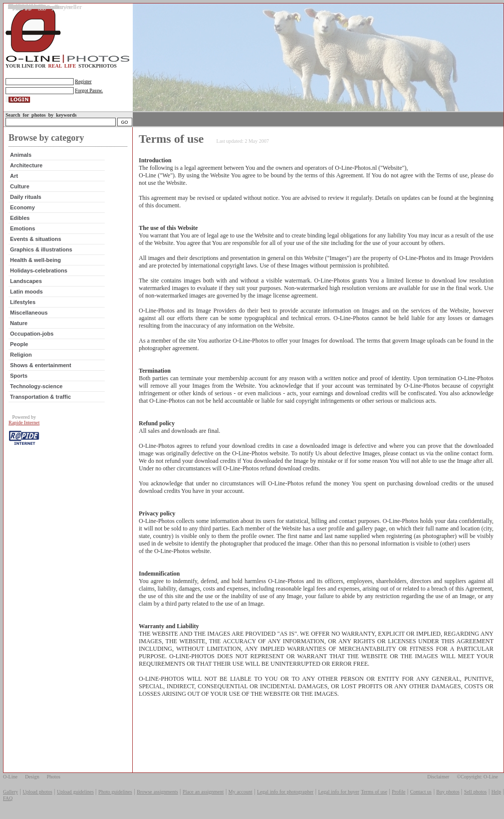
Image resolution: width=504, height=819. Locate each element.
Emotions (23, 228)
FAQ (8, 798)
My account (240, 792)
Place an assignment (203, 792)
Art (14, 176)
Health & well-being (35, 260)
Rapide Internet (24, 423)
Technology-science (36, 386)
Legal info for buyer (339, 792)
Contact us (421, 792)
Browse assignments (157, 792)
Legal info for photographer (285, 792)
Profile (399, 792)
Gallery (11, 792)
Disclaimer (438, 777)
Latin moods (26, 292)
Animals (21, 155)
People (19, 344)
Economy (23, 207)
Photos (53, 777)
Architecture (26, 165)
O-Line (10, 777)
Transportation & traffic (41, 397)
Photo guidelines (115, 792)
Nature (19, 323)
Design (32, 777)
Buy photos (448, 792)
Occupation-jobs (32, 334)
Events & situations (36, 239)
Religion (21, 355)
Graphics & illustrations (41, 249)
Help (496, 792)
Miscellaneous (29, 313)
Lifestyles (23, 302)
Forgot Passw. (89, 90)
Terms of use (374, 792)
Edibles (20, 218)
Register (83, 81)
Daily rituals (26, 197)
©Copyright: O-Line (477, 777)
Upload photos (37, 792)
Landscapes (26, 281)
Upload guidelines (75, 792)
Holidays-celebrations (39, 270)
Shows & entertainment (41, 365)
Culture (20, 186)
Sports (19, 376)
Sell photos (475, 792)
